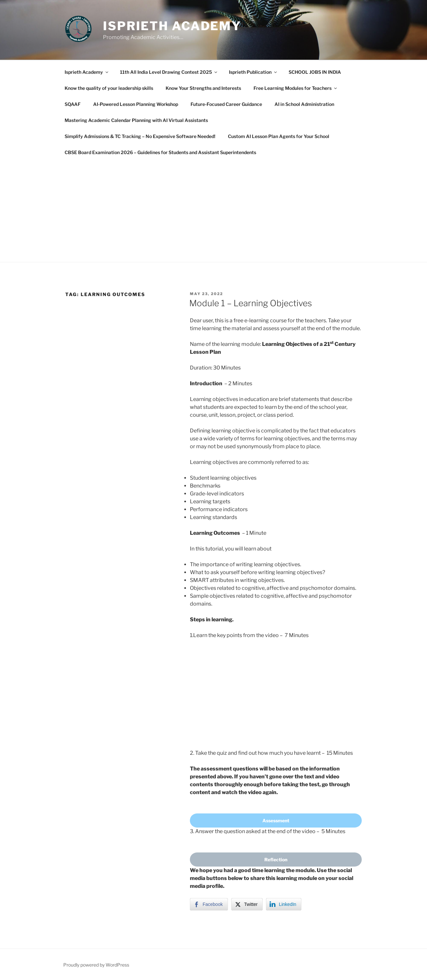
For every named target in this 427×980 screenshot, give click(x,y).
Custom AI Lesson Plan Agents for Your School (279, 136)
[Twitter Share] (247, 904)
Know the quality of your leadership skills (109, 88)
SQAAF (73, 104)
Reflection (276, 860)
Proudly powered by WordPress (96, 965)
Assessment (276, 820)
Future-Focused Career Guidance (226, 104)
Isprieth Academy (172, 26)
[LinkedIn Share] (284, 904)
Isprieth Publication (253, 72)
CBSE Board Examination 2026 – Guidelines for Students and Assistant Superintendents (160, 152)
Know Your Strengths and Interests (203, 88)
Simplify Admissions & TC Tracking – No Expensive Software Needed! (140, 136)
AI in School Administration (304, 104)
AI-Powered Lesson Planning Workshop (136, 104)
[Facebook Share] (209, 904)
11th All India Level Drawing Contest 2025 (169, 72)
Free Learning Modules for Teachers (296, 88)
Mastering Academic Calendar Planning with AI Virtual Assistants (136, 120)
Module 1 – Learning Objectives (251, 303)
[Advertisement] (213, 210)
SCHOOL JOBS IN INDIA (315, 72)
